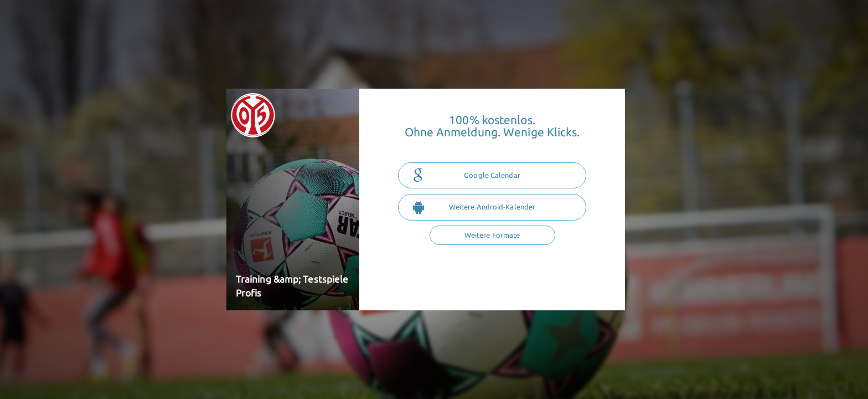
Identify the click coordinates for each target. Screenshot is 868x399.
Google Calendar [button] (467, 176)
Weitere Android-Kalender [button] (474, 207)
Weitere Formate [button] (492, 235)
